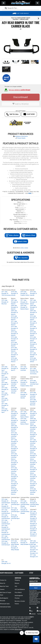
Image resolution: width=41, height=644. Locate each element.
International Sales (5, 607)
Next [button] (38, 19)
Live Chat (15, 19)
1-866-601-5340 (24, 19)
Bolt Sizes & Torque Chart (6, 594)
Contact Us (3, 580)
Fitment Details (21, 138)
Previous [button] (3, 19)
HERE (30, 193)
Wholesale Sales (5, 604)
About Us (3, 583)
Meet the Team (4, 586)
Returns (17, 583)
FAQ (16, 586)
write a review (24, 248)
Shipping (17, 580)
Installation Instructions (21, 136)
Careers (2, 589)
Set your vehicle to (20, 90)
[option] (20, 19)
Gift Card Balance (20, 589)
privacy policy (36, 603)
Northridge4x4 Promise (19, 597)
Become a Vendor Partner (20, 602)
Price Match (18, 592)
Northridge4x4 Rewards (4, 599)
